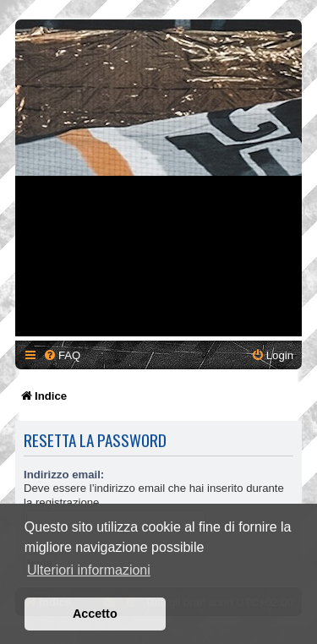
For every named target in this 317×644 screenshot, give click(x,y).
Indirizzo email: (64, 475)
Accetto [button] (95, 614)
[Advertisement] (158, 178)
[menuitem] (62, 355)
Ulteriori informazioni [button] (89, 570)
